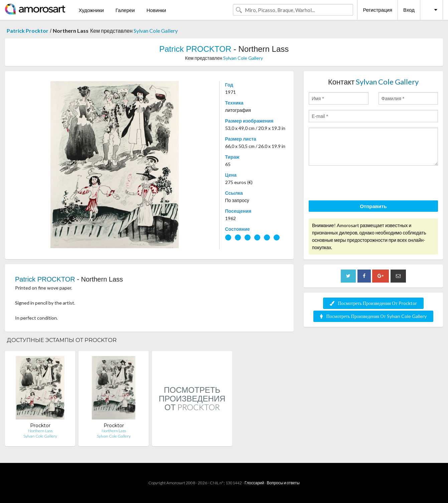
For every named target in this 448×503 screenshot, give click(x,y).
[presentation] (359, 184)
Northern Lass (40, 431)
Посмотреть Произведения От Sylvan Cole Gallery (373, 316)
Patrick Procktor (28, 31)
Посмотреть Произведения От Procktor (373, 303)
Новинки (156, 10)
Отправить (373, 206)
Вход (409, 10)
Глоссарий (254, 483)
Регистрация (378, 10)
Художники (91, 10)
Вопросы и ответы (283, 483)
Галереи (125, 10)
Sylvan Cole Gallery (156, 31)
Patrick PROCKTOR (195, 49)
